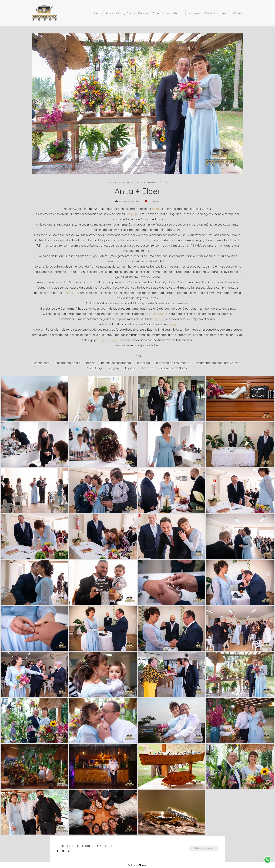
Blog (156, 13)
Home (98, 13)
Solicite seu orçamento (203, 848)
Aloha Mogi (71, 293)
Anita (156, 209)
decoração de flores (173, 368)
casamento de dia (68, 363)
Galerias (144, 13)
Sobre (166, 13)
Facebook (212, 13)
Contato (179, 13)
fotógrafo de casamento (173, 363)
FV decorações (157, 314)
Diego (114, 340)
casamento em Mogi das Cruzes (217, 363)
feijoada (131, 368)
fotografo (143, 363)
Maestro (160, 319)
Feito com (137, 865)
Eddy (172, 324)
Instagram (194, 13)
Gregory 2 (132, 214)
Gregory (113, 368)
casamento (42, 363)
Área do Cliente (232, 13)
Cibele (103, 340)
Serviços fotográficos (120, 13)
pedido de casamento (116, 363)
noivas (91, 363)
